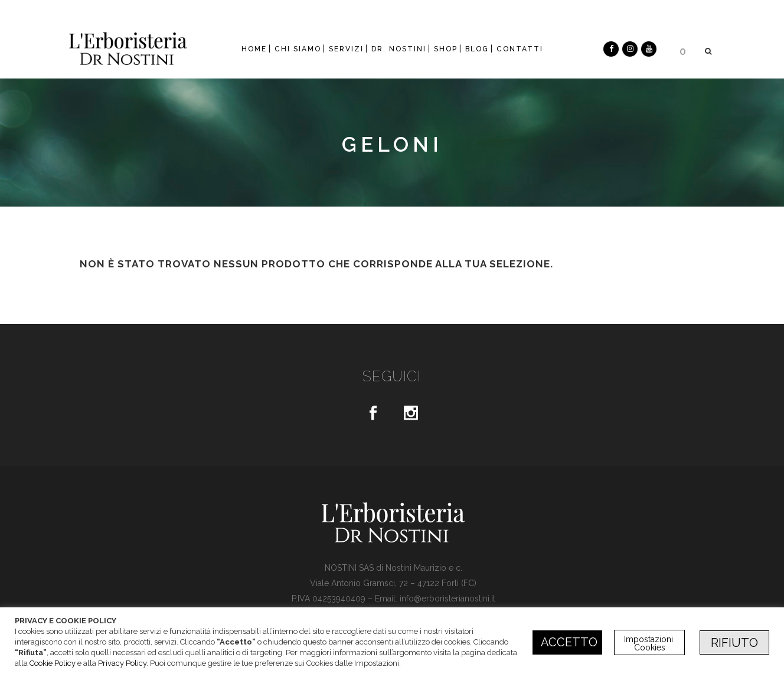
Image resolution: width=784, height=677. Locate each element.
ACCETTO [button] (569, 642)
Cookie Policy (53, 663)
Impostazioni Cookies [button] (650, 643)
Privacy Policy (122, 663)
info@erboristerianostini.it (447, 598)
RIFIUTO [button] (734, 643)
